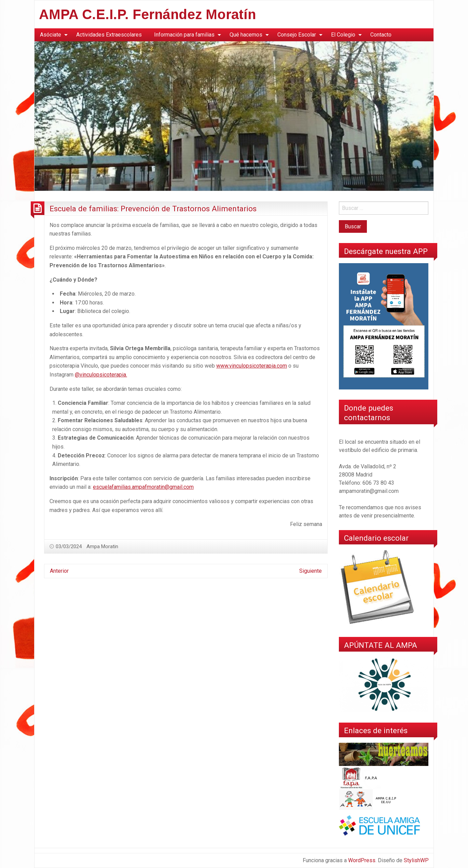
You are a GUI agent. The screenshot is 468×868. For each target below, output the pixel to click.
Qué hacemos (246, 35)
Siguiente (311, 571)
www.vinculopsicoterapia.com (252, 366)
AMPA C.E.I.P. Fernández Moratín (147, 14)
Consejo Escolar (297, 35)
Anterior (59, 571)
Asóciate (51, 35)
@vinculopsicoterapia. (101, 375)
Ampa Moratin (102, 546)
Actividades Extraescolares (109, 35)
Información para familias (184, 35)
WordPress (362, 860)
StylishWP (416, 860)
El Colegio (343, 35)
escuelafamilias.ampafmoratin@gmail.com (143, 487)
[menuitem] (52, 35)
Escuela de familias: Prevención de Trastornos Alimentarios (153, 209)
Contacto (381, 35)
